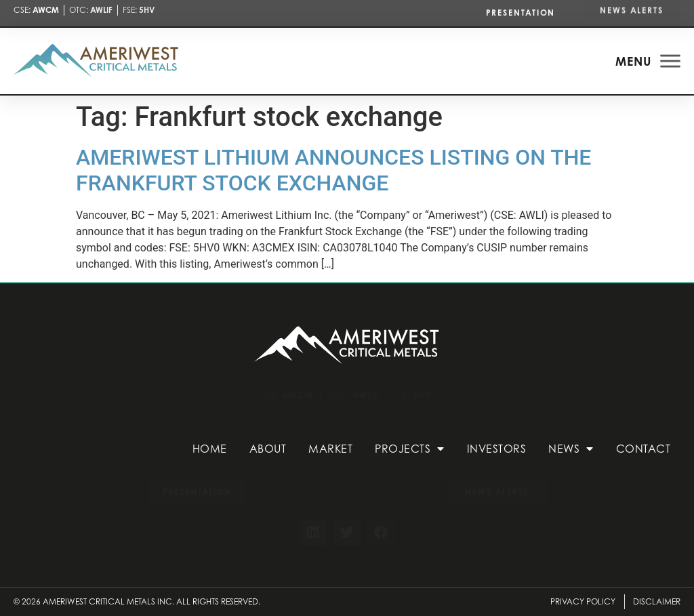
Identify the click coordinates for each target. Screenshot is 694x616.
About (268, 449)
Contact (644, 449)
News (571, 449)
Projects (410, 449)
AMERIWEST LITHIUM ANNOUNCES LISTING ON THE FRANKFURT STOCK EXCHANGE (333, 170)
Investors (497, 449)
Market (330, 449)
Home (210, 449)
